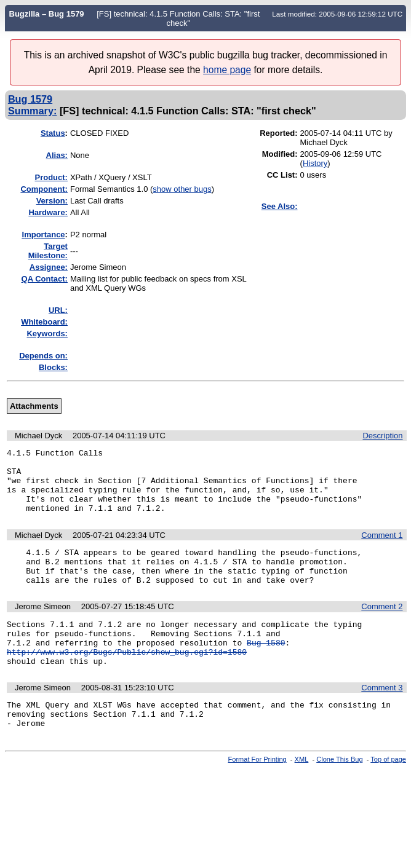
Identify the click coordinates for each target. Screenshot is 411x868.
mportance (44, 235)
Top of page (388, 794)
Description (382, 436)
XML (302, 794)
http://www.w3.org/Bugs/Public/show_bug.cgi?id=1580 (127, 679)
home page (227, 70)
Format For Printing (257, 794)
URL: (58, 310)
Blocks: (53, 367)
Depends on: (43, 356)
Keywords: (47, 333)
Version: (52, 201)
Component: (44, 189)
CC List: (282, 175)
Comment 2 (382, 627)
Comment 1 (382, 548)
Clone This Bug (339, 794)
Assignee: (49, 267)
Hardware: (48, 212)
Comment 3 (382, 717)
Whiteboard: (44, 322)
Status (53, 133)
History (315, 163)
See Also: (280, 206)
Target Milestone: (48, 251)
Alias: (57, 155)
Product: (51, 177)
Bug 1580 (266, 668)
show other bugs (182, 189)
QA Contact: (45, 279)
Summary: (32, 111)
